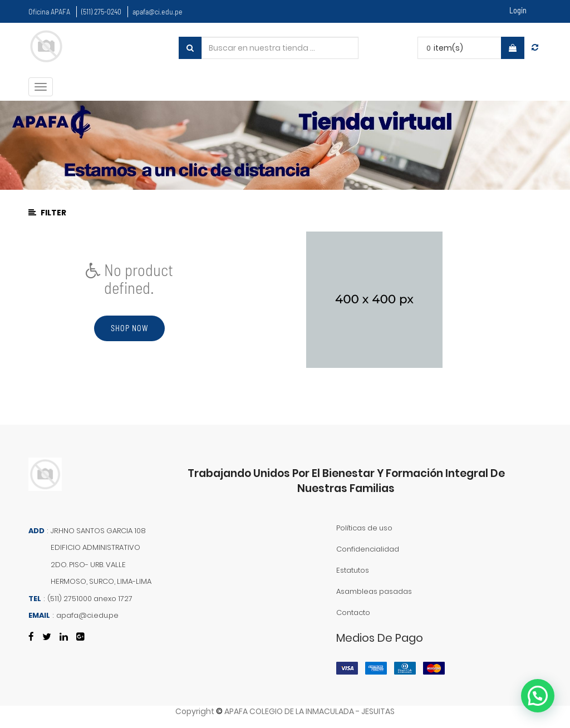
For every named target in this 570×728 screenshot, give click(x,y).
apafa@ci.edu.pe (158, 11)
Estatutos (353, 570)
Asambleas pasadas (374, 591)
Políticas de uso (364, 528)
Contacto (353, 613)
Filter (47, 213)
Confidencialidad (368, 549)
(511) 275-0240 (101, 11)
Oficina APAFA (49, 11)
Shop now (129, 328)
